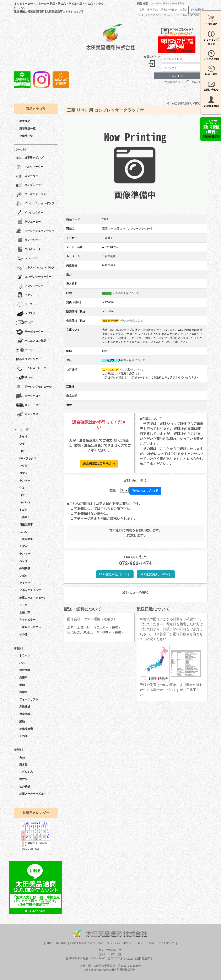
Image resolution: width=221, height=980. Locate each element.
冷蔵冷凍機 (26, 729)
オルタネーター (29, 167)
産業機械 (25, 707)
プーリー (25, 350)
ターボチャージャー (32, 195)
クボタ (23, 576)
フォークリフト (29, 699)
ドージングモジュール (34, 387)
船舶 (22, 685)
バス (22, 663)
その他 (23, 634)
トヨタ (23, 510)
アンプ (24, 323)
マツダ (23, 466)
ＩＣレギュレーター (32, 369)
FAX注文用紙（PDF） (115, 574)
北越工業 (25, 612)
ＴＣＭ (23, 605)
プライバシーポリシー (120, 943)
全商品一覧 (26, 136)
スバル (23, 532)
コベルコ (25, 502)
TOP (49, 943)
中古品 (23, 779)
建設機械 (25, 670)
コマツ (23, 473)
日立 (22, 495)
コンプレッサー (29, 185)
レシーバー (27, 259)
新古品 (23, 765)
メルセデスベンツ (30, 590)
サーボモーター (29, 332)
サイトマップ (166, 943)
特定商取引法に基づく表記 (87, 943)
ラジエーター (28, 222)
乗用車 (23, 678)
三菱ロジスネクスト (31, 627)
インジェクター (29, 213)
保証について (137, 360)
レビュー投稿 (146, 943)
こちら (105, 509)
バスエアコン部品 (31, 341)
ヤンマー (25, 481)
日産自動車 (26, 524)
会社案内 (61, 943)
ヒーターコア (28, 396)
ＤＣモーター (28, 405)
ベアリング (27, 359)
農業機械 (25, 714)
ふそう (23, 436)
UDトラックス (28, 458)
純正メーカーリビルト (33, 794)
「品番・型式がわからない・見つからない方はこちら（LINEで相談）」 (170, 15)
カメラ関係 (27, 414)
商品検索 (142, 4)
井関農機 (25, 568)
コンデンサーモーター (34, 277)
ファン (24, 295)
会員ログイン (152, 57)
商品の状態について (127, 293)
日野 (22, 451)
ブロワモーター (29, 286)
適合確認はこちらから (99, 463)
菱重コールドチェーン (33, 598)
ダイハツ (25, 583)
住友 (22, 488)
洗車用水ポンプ (29, 158)
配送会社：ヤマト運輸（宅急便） (92, 619)
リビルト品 (26, 772)
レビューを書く (135, 592)
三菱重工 (25, 517)
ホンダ (23, 561)
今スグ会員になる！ (133, 321)
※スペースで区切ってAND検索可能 (168, 3)
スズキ (23, 546)
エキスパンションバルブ (35, 268)
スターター (27, 176)
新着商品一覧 (27, 129)
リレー (24, 378)
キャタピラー (27, 620)
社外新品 (25, 786)
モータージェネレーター (35, 231)
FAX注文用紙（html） (156, 574)
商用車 (23, 692)
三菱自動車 (26, 539)
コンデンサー (28, 240)
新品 (22, 757)
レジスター (27, 314)
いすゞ (23, 444)
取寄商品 (25, 121)
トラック (25, 655)
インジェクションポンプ (35, 204)
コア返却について (133, 370)
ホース (24, 304)
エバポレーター (29, 249)
